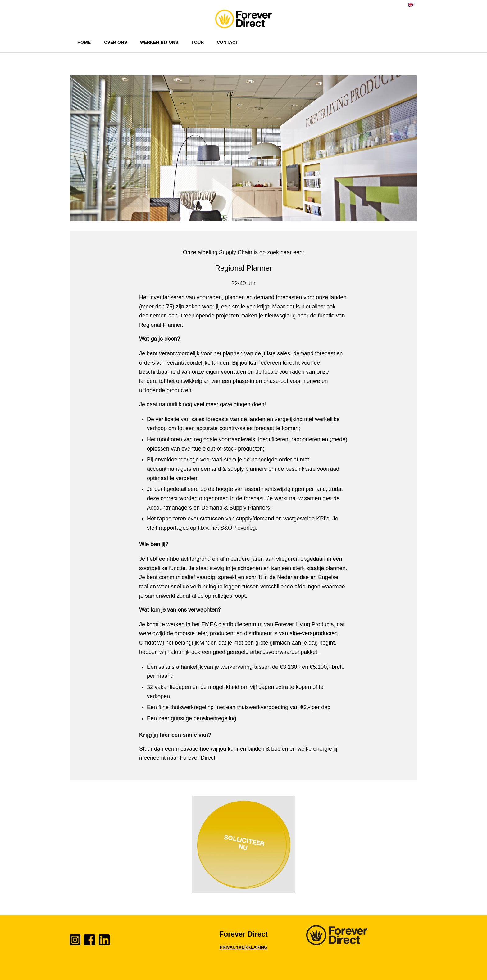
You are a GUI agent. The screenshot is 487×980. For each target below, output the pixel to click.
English (411, 5)
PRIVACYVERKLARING (243, 947)
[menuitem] (411, 6)
